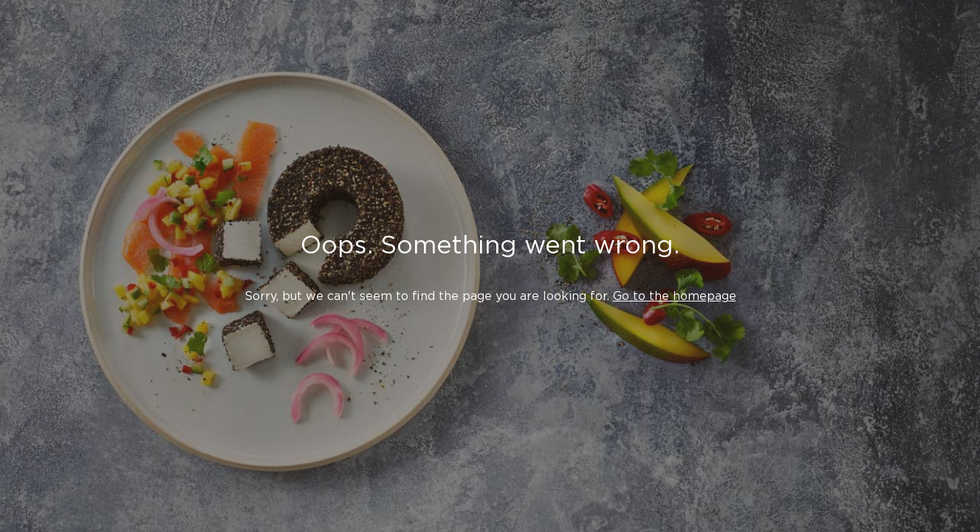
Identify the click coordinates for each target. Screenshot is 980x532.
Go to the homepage (675, 296)
